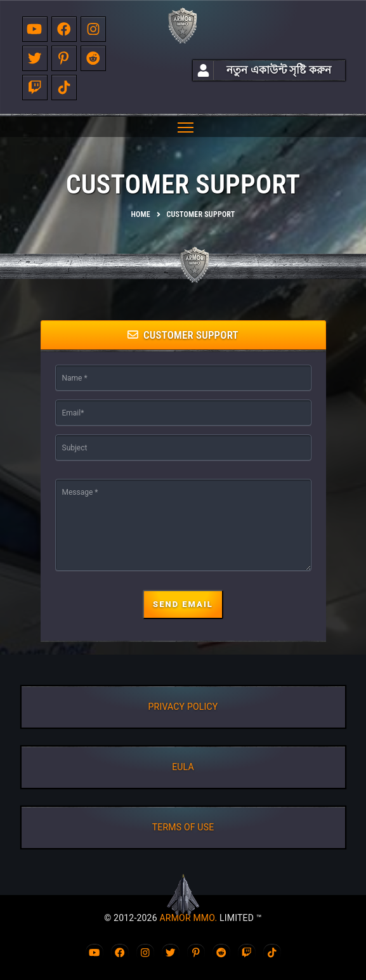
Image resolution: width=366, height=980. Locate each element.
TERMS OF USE (183, 827)
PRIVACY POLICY (183, 707)
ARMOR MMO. (188, 918)
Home (141, 214)
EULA (183, 767)
